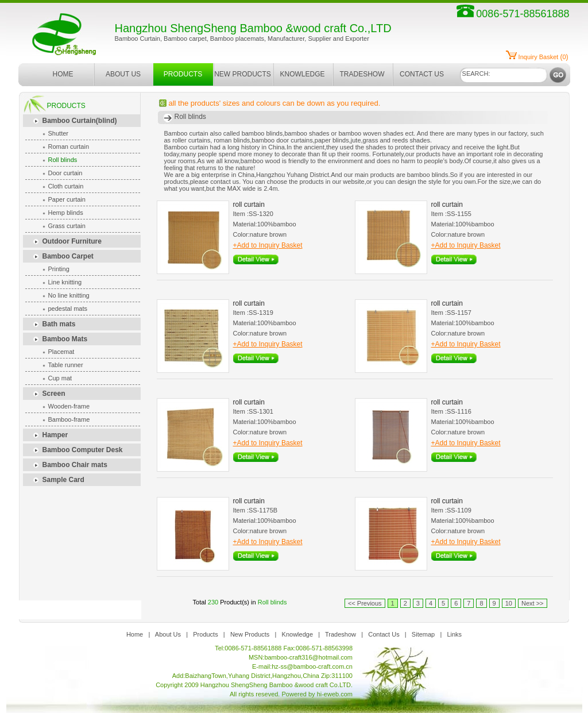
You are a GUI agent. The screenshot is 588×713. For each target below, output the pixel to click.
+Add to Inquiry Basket (268, 245)
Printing (59, 269)
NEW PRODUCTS (243, 74)
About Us (168, 634)
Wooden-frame (69, 406)
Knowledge (297, 634)
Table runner (66, 365)
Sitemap (423, 634)
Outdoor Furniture (72, 241)
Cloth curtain (66, 186)
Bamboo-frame (69, 419)
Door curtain (65, 173)
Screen (54, 394)
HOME (63, 74)
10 (509, 603)
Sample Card (63, 480)
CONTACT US (422, 74)
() (543, 57)
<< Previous (365, 603)
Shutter (58, 133)
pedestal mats (68, 309)
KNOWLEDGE (302, 74)
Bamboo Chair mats (75, 465)
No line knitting (69, 295)
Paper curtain (67, 199)
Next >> (533, 603)
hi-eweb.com (335, 694)
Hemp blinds (66, 213)
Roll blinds (63, 160)
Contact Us (384, 634)
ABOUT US (123, 74)
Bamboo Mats (65, 339)
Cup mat (60, 378)
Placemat (61, 352)
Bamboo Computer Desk (83, 450)
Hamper (55, 435)
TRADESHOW (362, 74)
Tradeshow (341, 634)
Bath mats (59, 324)
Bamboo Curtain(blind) (80, 121)
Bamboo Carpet (68, 256)
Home (135, 634)
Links (454, 634)
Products (205, 634)
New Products (250, 634)
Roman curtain (69, 147)
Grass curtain (67, 226)
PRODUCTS (183, 74)
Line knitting (65, 282)
